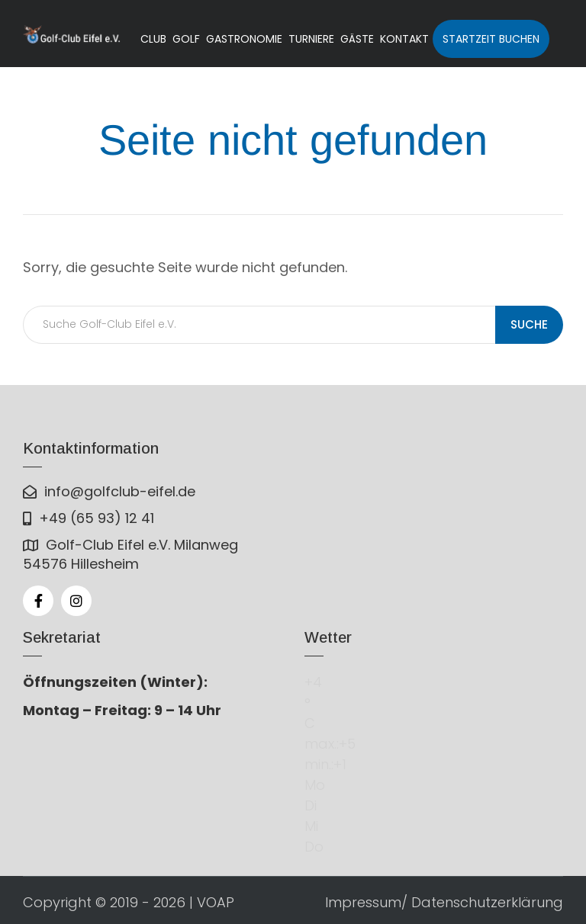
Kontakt (404, 39)
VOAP (216, 902)
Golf (186, 39)
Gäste (357, 39)
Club (153, 39)
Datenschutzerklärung (487, 902)
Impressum (363, 902)
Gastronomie (244, 39)
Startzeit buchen (491, 39)
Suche (529, 324)
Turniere (311, 39)
